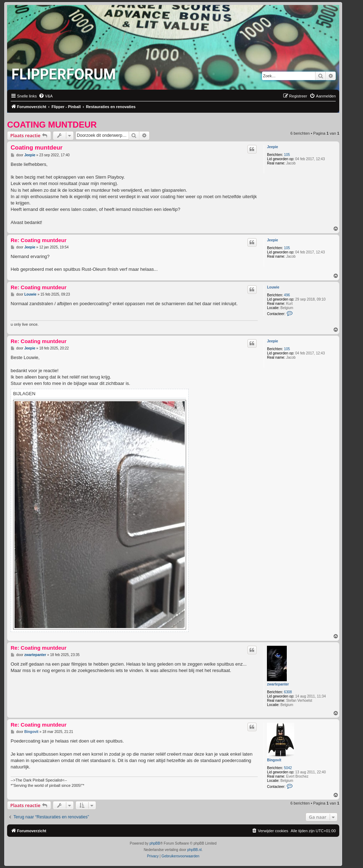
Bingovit (274, 760)
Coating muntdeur (52, 125)
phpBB (155, 843)
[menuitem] (46, 96)
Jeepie (272, 147)
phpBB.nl (194, 850)
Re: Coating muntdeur (39, 240)
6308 (288, 692)
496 (287, 295)
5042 (288, 768)
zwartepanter (278, 684)
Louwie (273, 287)
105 (287, 155)
